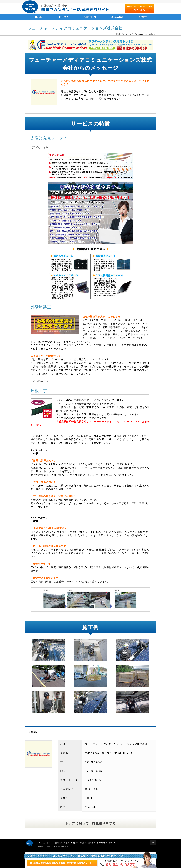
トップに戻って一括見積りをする (91, 823)
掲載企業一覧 (91, 17)
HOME (38, 17)
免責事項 (92, 843)
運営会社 (143, 17)
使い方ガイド (64, 17)
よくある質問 (117, 17)
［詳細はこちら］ (41, 147)
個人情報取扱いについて (106, 843)
